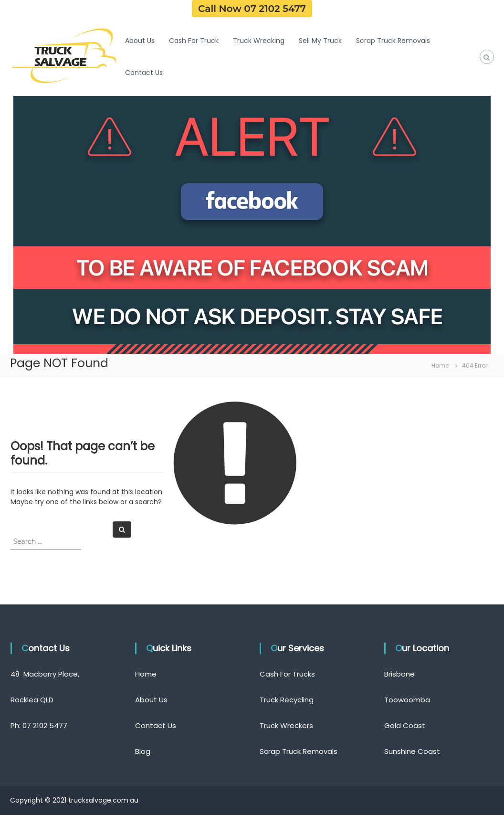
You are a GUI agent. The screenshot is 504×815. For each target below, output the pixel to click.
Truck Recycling (287, 700)
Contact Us (144, 73)
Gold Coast (405, 725)
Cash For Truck (194, 41)
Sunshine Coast (412, 751)
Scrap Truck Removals (393, 41)
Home (146, 674)
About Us (140, 41)
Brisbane (399, 674)
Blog (143, 751)
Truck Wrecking (259, 41)
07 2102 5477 (45, 725)
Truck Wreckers (286, 725)
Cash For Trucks (287, 674)
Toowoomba (407, 700)
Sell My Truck (320, 41)
